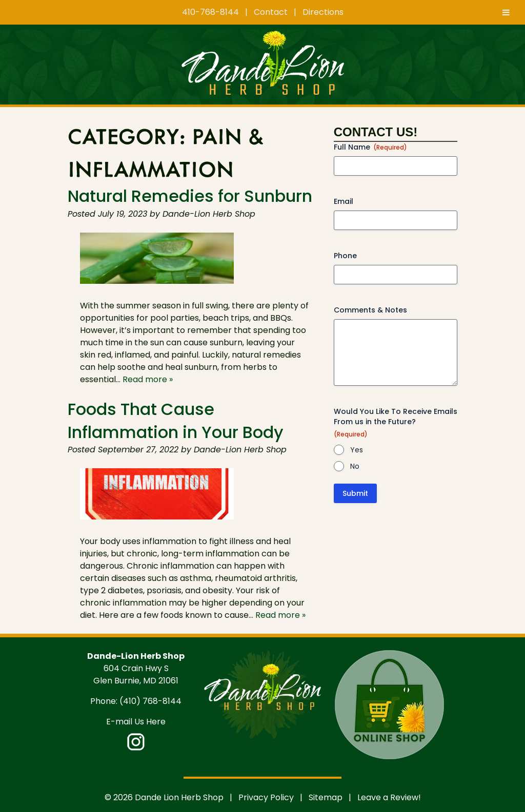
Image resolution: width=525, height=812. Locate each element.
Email (344, 201)
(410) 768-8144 (150, 701)
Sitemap (326, 797)
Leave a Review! (389, 797)
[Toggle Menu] (506, 12)
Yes (357, 450)
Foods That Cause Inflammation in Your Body (176, 421)
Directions (323, 12)
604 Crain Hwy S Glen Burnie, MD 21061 (136, 674)
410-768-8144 (210, 12)
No (355, 466)
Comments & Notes (370, 310)
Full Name (370, 147)
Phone (345, 256)
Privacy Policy (266, 797)
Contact (271, 12)
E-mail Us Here (136, 722)
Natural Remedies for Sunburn (190, 196)
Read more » (148, 379)
